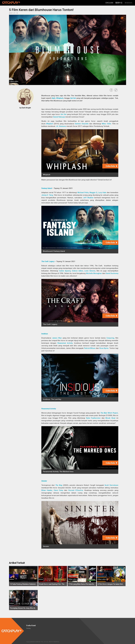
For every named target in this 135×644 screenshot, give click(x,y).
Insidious (45, 334)
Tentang (28, 628)
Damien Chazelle (82, 124)
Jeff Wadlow (88, 198)
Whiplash (60, 98)
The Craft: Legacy (48, 261)
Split (54, 98)
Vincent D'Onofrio (76, 490)
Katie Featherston (93, 418)
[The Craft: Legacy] (80, 303)
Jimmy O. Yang (47, 195)
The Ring (59, 485)
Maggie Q (93, 193)
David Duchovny (112, 273)
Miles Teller (106, 124)
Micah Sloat (110, 418)
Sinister (44, 481)
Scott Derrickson (111, 485)
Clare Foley (58, 490)
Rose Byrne (104, 348)
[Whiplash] (80, 153)
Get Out (73, 98)
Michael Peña (83, 193)
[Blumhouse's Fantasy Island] (80, 230)
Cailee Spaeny (65, 271)
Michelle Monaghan (94, 273)
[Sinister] (80, 525)
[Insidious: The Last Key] (80, 378)
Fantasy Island (47, 188)
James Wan (57, 338)
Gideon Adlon (77, 271)
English (109, 3)
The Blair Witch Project (109, 413)
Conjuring (110, 338)
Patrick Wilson (90, 348)
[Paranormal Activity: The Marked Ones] (80, 450)
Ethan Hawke (47, 490)
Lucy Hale (102, 193)
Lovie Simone (90, 271)
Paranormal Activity (65, 343)
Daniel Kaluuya (59, 117)
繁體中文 (119, 3)
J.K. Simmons (61, 126)
